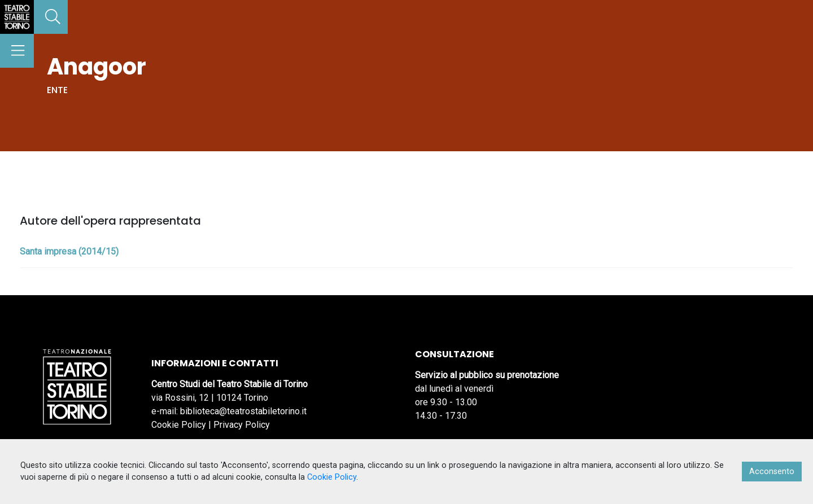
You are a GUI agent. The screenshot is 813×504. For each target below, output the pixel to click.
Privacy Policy (242, 425)
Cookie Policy (179, 425)
